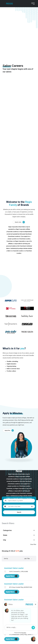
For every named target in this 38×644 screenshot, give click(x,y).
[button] (32, 506)
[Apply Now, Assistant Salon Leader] (12, 576)
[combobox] (19, 506)
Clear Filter (33, 544)
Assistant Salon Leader (14, 568)
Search (19, 512)
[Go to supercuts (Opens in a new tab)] (11, 301)
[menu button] (33, 4)
